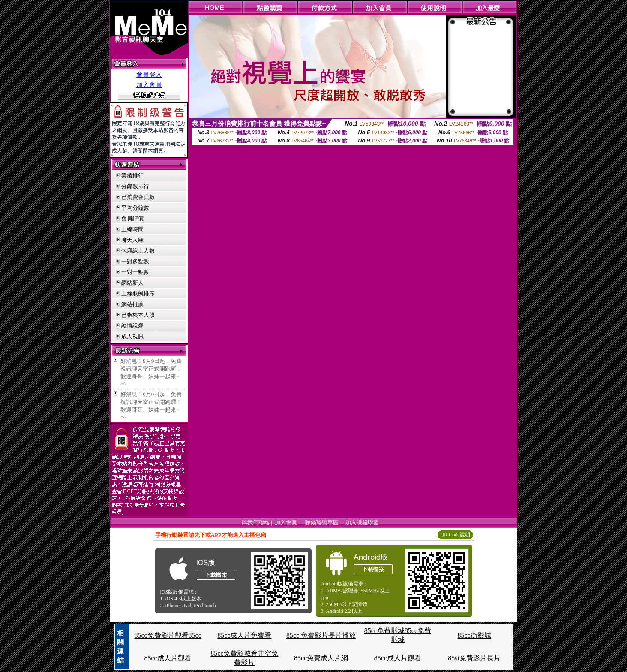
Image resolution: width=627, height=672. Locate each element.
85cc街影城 (474, 635)
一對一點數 (135, 272)
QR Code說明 (455, 535)
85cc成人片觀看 (168, 658)
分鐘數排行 (135, 186)
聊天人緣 (132, 240)
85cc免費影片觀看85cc (168, 635)
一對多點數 (135, 261)
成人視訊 (132, 336)
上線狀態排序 (138, 294)
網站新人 (132, 283)
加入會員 (149, 85)
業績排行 (132, 176)
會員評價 (132, 218)
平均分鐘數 (135, 208)
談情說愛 (132, 326)
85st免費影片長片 (474, 658)
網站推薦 (132, 304)
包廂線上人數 (138, 251)
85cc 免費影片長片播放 (321, 635)
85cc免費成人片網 (321, 658)
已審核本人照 (138, 315)
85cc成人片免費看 (244, 635)
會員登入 (149, 75)
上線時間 (132, 229)
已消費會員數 (138, 197)
